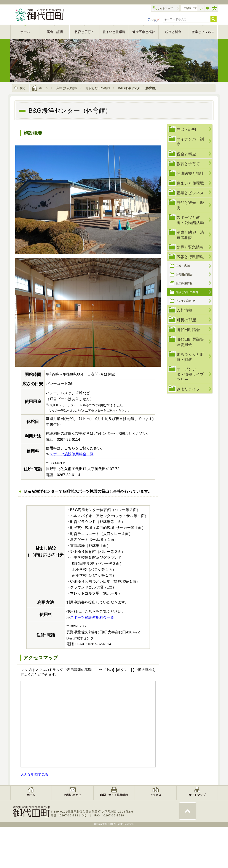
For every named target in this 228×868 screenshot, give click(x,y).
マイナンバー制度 (190, 142)
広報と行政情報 (67, 88)
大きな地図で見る (34, 774)
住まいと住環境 (190, 183)
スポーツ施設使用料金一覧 (72, 454)
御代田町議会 (188, 330)
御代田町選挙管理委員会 (190, 342)
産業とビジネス (190, 193)
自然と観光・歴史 (190, 205)
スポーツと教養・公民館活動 (190, 220)
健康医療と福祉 (190, 173)
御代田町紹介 (184, 275)
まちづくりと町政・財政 (190, 357)
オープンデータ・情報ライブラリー (190, 374)
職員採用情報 (184, 283)
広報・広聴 (183, 266)
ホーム (43, 88)
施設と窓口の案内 (98, 88)
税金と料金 (186, 154)
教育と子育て (188, 164)
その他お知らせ (186, 301)
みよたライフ (188, 389)
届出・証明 (186, 129)
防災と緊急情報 (190, 247)
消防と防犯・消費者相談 (190, 235)
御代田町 (109, 824)
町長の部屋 (186, 320)
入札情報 (184, 310)
